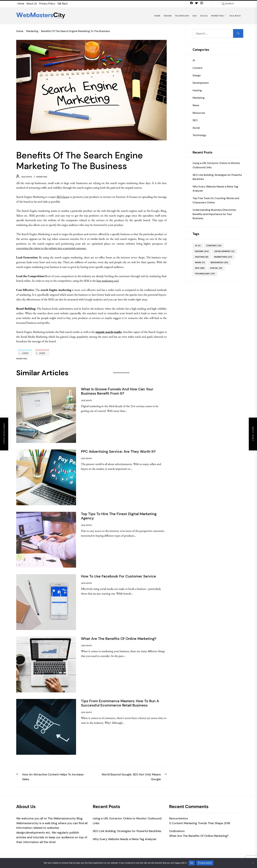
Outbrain (175, 831)
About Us (32, 4)
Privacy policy (205, 863)
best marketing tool (108, 281)
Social (204, 16)
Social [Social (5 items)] (216, 268)
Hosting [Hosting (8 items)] (202, 257)
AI (194, 60)
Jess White (27, 177)
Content (198, 68)
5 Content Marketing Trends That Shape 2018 (200, 823)
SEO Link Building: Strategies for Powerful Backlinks (217, 177)
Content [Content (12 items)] (214, 246)
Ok (192, 863)
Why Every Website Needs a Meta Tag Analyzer (215, 189)
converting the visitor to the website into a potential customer (51, 248)
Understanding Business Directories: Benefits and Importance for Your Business (214, 214)
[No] (253, 863)
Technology (182, 16)
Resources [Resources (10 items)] (219, 262)
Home (21, 4)
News (196, 105)
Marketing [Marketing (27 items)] (223, 257)
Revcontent (177, 818)
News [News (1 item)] (200, 262)
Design (168, 16)
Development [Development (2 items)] (225, 251)
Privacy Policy (47, 4)
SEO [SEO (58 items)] (200, 268)
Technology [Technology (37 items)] (205, 274)
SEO (195, 16)
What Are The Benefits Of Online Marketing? (199, 836)
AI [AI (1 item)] (198, 246)
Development (201, 83)
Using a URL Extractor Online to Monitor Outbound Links (216, 165)
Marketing (219, 16)
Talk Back (62, 4)
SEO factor (63, 197)
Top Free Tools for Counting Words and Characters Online (216, 200)
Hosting (197, 90)
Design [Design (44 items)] (202, 251)
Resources (199, 113)
